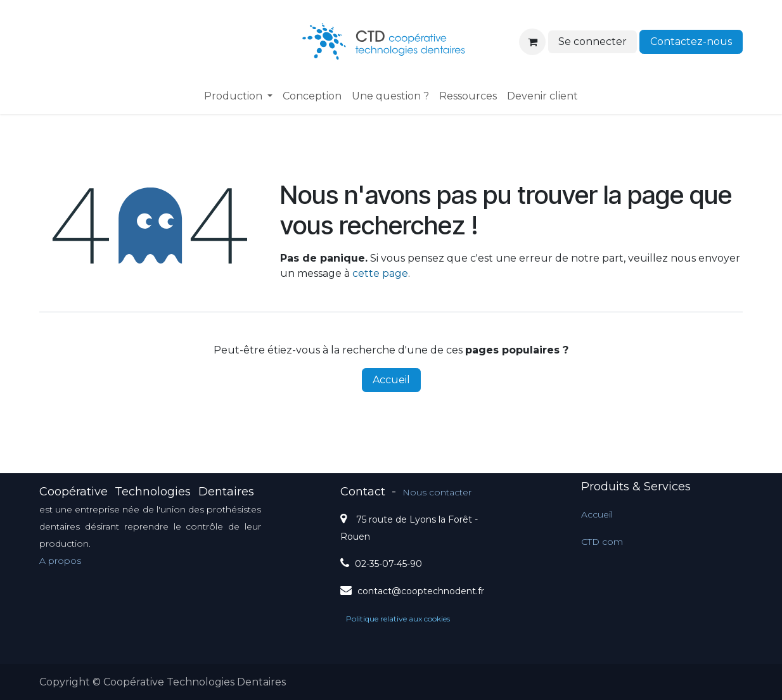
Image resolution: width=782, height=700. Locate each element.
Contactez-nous (691, 41)
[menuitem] (238, 96)
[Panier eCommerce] (532, 42)
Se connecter (593, 41)
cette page (380, 273)
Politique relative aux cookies (398, 619)
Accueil (391, 380)
